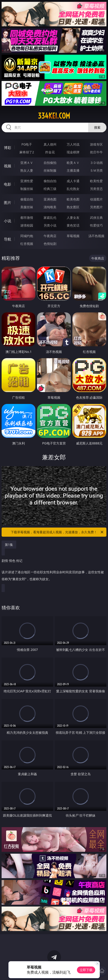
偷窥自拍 (27, 199)
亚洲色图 (50, 199)
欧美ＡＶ (73, 163)
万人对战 (73, 144)
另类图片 (96, 207)
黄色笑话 (73, 225)
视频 (8, 166)
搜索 (97, 127)
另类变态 (96, 189)
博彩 (8, 148)
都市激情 (27, 218)
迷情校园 (27, 225)
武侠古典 (96, 218)
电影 (8, 184)
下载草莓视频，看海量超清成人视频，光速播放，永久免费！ (57, 532)
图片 (8, 203)
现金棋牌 (73, 152)
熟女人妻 (27, 170)
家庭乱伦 (50, 218)
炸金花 (50, 152)
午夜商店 (50, 236)
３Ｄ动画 (96, 163)
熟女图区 (73, 207)
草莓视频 (73, 236)
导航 (8, 239)
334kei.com (54, 116)
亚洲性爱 (27, 181)
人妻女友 (73, 218)
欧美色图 (73, 199)
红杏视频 (27, 244)
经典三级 (50, 189)
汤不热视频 (96, 236)
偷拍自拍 (50, 181)
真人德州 (50, 144)
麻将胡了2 (27, 152)
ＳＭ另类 (96, 170)
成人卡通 (73, 181)
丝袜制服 (50, 170)
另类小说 (50, 225)
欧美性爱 (96, 181)
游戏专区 (96, 144)
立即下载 (86, 970)
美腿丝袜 (27, 207)
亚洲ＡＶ (27, 163)
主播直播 (73, 170)
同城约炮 (27, 236)
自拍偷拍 (50, 163)
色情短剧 (50, 244)
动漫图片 (96, 199)
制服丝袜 (27, 189)
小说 (8, 221)
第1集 (9, 545)
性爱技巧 (96, 225)
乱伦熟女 (73, 189)
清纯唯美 (50, 207)
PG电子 (27, 144)
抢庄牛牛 (96, 152)
